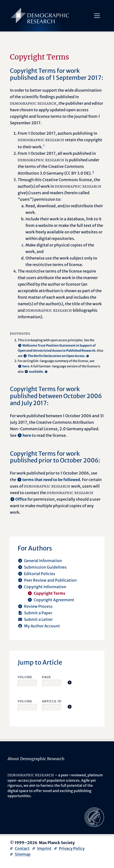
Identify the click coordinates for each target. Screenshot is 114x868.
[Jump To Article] (70, 683)
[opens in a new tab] (94, 817)
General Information (43, 561)
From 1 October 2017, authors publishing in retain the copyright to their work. (60, 140)
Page (46, 677)
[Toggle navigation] (97, 16)
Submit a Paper (38, 613)
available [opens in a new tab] (36, 371)
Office (21, 499)
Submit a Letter (38, 619)
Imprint (44, 848)
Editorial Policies (40, 574)
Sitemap (23, 854)
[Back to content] (88, 356)
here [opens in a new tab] (26, 366)
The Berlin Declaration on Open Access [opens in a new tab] (56, 356)
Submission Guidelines (45, 567)
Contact (22, 848)
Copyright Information (45, 587)
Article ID (52, 701)
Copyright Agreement (54, 600)
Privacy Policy (72, 848)
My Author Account (42, 626)
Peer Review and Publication (50, 580)
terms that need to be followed (51, 480)
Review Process (38, 606)
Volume (25, 677)
